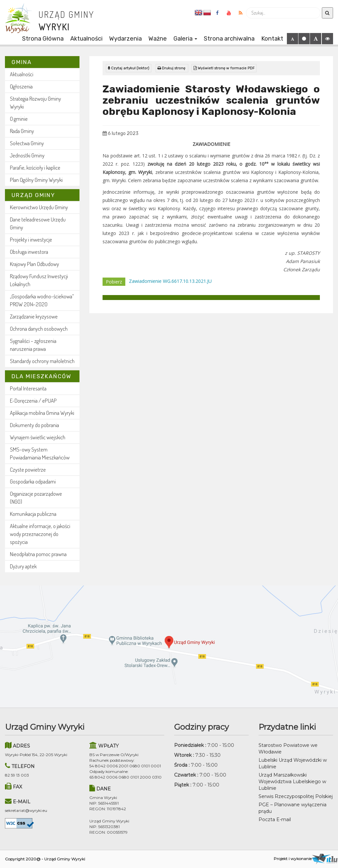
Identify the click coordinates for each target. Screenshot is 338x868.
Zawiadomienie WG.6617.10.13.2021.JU (170, 281)
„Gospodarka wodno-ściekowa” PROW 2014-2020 (42, 300)
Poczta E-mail (275, 819)
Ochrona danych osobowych (39, 329)
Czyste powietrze (28, 469)
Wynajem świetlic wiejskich (38, 437)
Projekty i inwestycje (31, 239)
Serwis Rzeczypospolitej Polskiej (296, 796)
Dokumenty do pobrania (34, 425)
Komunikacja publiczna (33, 514)
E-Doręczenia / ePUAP (33, 401)
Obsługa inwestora (29, 252)
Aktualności (86, 39)
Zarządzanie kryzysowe (34, 316)
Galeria (185, 39)
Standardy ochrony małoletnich (42, 361)
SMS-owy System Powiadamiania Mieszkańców (40, 453)
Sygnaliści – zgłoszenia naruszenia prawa (33, 345)
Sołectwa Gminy (27, 143)
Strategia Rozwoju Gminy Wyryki (35, 102)
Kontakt (272, 39)
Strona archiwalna (229, 39)
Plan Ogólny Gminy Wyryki (36, 180)
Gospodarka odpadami (33, 481)
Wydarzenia (125, 39)
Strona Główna (43, 39)
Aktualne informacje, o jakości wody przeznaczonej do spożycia (40, 534)
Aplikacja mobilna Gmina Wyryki (42, 413)
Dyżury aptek (23, 566)
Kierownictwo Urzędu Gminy (39, 207)
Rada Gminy (22, 131)
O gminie (19, 119)
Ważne (158, 39)
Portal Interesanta (28, 388)
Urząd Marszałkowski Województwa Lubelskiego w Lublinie (292, 782)
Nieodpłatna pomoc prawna (38, 554)
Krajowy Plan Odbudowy (34, 264)
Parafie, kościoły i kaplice (35, 167)
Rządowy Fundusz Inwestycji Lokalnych (39, 280)
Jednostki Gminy (27, 155)
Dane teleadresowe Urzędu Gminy (38, 223)
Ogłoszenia (21, 86)
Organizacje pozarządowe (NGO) (36, 498)
